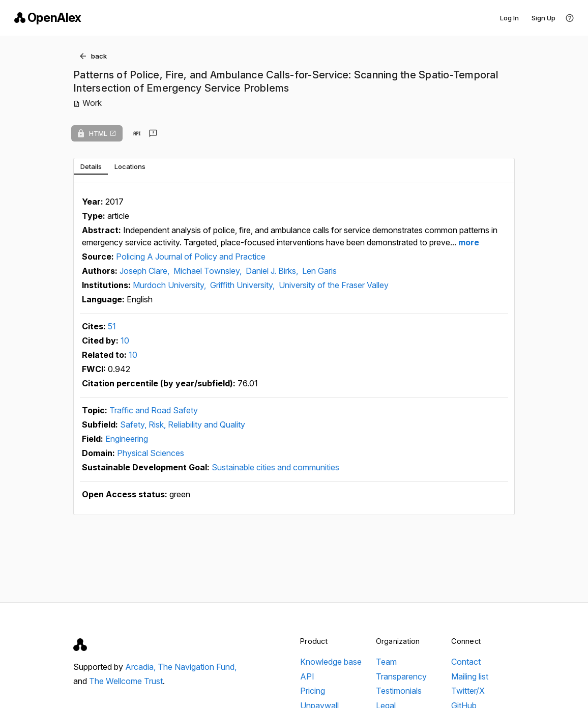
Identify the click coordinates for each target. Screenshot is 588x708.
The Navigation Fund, (197, 667)
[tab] (91, 166)
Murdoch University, (170, 285)
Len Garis (319, 271)
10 (125, 341)
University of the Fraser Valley (334, 285)
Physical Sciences (151, 453)
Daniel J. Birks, (273, 271)
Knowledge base (331, 662)
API (307, 676)
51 (112, 326)
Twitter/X (468, 691)
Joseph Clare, (145, 271)
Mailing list (470, 676)
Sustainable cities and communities (275, 467)
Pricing (313, 691)
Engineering (127, 439)
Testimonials (399, 691)
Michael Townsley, (209, 271)
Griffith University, (243, 285)
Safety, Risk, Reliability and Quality (183, 424)
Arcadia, (141, 667)
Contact (466, 662)
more (468, 242)
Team (386, 662)
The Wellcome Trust (126, 681)
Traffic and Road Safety (154, 410)
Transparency (401, 676)
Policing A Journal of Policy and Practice (191, 257)
